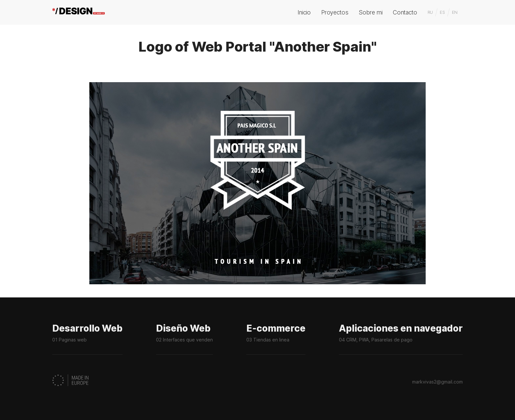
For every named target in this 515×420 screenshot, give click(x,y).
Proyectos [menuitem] (335, 12)
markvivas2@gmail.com (437, 382)
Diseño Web (184, 339)
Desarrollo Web (87, 339)
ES (442, 12)
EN (455, 12)
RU (430, 12)
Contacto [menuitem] (405, 12)
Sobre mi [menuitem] (370, 12)
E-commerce (276, 339)
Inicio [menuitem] (304, 12)
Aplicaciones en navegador (401, 339)
